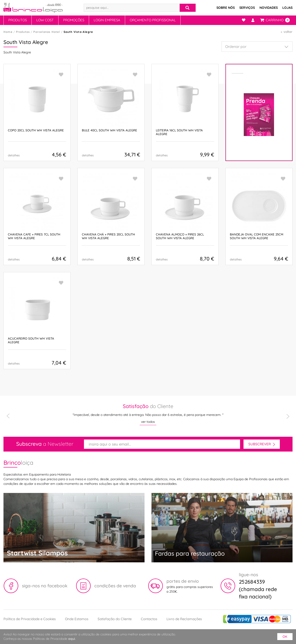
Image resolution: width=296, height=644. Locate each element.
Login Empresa (107, 20)
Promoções (74, 20)
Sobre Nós (226, 8)
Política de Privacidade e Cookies (30, 619)
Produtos (18, 20)
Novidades (269, 8)
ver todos (148, 422)
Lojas (287, 8)
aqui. (72, 639)
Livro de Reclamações (184, 619)
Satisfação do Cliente (115, 619)
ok (285, 637)
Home (8, 32)
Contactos (149, 619)
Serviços (247, 8)
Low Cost (45, 20)
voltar (288, 32)
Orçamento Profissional (153, 20)
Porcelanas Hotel (47, 32)
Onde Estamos (77, 619)
